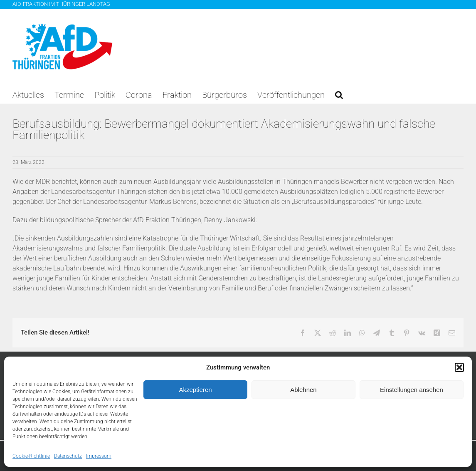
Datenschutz (68, 456)
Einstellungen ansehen (412, 390)
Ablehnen (303, 390)
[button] (459, 367)
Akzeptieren (195, 390)
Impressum (99, 456)
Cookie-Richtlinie (31, 456)
